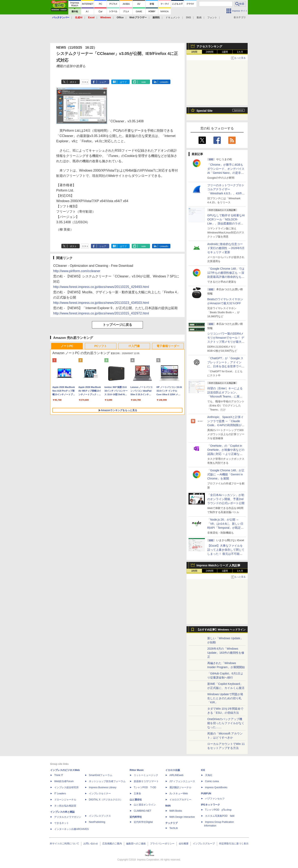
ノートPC (67, 346)
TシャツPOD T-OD (145, 787)
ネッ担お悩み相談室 (65, 806)
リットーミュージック (146, 775)
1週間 (225, 52)
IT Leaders (60, 794)
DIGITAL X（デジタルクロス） (106, 800)
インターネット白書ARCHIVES (71, 829)
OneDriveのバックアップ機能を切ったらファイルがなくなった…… (226, 723)
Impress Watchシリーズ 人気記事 (218, 565)
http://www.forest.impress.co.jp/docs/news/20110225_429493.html (101, 287)
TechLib (174, 828)
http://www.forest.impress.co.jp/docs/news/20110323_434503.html (101, 303)
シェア (103, 82)
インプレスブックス (100, 816)
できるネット (62, 823)
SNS (188, 18)
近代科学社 (136, 817)
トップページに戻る (117, 325)
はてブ (123, 82)
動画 (199, 18)
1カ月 (240, 52)
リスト (85, 82)
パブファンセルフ (215, 799)
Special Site (205, 111)
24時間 (209, 52)
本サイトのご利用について (64, 844)
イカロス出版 (173, 770)
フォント (212, 18)
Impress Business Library (103, 787)
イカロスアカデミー (180, 800)
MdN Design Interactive (182, 817)
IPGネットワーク (210, 805)
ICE (203, 770)
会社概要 (184, 844)
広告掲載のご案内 (112, 844)
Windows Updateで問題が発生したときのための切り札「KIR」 (225, 698)
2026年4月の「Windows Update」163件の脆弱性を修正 (226, 653)
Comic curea (212, 781)
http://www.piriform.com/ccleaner (77, 271)
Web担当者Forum (64, 781)
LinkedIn (164, 82)
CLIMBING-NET (142, 811)
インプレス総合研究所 (66, 787)
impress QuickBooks (216, 787)
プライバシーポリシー (162, 844)
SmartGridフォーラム (101, 775)
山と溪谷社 (136, 800)
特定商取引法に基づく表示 (234, 844)
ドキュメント (173, 18)
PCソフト (101, 346)
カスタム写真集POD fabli (220, 816)
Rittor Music (137, 770)
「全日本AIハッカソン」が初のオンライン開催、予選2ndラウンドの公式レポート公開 (226, 499)
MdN (168, 806)
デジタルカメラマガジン (68, 817)
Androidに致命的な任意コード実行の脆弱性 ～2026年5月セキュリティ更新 (226, 248)
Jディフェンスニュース (182, 781)
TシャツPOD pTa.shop (218, 810)
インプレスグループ (204, 844)
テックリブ (171, 823)
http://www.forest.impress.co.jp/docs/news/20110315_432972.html (101, 313)
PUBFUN (206, 794)
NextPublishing (97, 822)
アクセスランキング (209, 46)
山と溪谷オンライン (145, 805)
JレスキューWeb (179, 794)
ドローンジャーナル (65, 800)
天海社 (209, 775)
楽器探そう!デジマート (146, 781)
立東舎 (137, 794)
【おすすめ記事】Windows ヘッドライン (221, 630)
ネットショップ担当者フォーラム (107, 781)
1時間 (194, 52)
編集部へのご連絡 (136, 844)
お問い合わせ (91, 844)
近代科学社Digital (143, 822)
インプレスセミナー (100, 794)
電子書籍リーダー (168, 346)
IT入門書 (134, 346)
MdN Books (176, 811)
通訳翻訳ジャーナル (180, 787)
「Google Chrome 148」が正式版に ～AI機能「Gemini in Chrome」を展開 (226, 474)
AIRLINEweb (176, 775)
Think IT (59, 775)
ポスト (73, 82)
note (144, 82)
